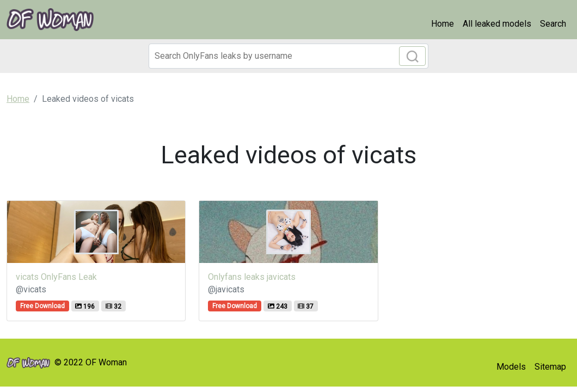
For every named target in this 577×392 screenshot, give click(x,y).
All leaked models (497, 24)
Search (553, 24)
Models (511, 367)
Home (443, 24)
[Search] (288, 56)
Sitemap (550, 367)
